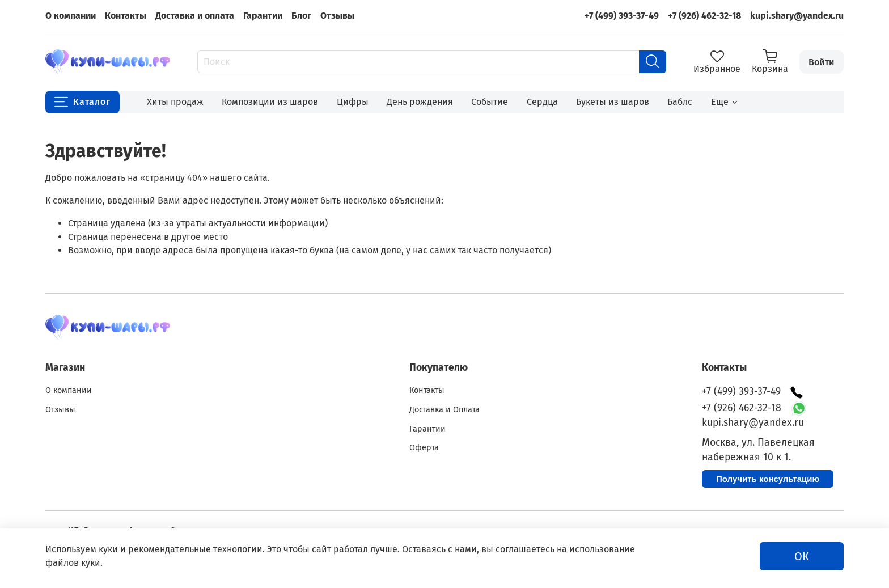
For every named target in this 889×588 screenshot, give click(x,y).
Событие (490, 102)
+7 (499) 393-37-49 (622, 16)
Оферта (424, 448)
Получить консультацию (768, 479)
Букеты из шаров (613, 102)
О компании (71, 16)
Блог (301, 16)
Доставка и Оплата (444, 410)
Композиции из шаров (270, 102)
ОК (802, 556)
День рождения (420, 102)
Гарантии (263, 16)
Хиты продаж (175, 102)
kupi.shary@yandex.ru (797, 16)
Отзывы (337, 16)
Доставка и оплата (195, 16)
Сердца (542, 102)
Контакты (126, 16)
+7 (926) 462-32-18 (704, 16)
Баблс (680, 102)
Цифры (353, 102)
